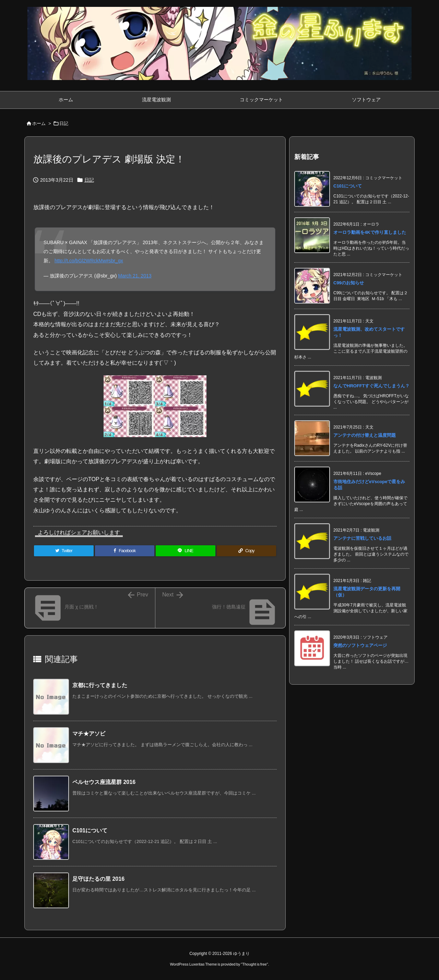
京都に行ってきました (100, 685)
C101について (90, 830)
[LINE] (186, 551)
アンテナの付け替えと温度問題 (365, 435)
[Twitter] (64, 551)
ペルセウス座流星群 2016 (104, 782)
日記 (64, 123)
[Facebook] (125, 551)
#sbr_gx (115, 261)
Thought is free (254, 964)
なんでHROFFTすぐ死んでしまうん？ (371, 386)
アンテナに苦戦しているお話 (362, 538)
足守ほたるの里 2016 (98, 879)
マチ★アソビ (89, 734)
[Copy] (247, 551)
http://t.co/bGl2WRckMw (80, 261)
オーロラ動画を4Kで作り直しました (370, 232)
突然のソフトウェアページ (360, 645)
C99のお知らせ (349, 283)
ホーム (39, 123)
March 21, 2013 (135, 276)
